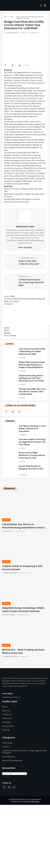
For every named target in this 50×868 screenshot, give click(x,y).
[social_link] (6, 412)
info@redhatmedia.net (11, 697)
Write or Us (7, 718)
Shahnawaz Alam (12, 33)
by (22, 358)
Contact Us (7, 715)
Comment (9, 304)
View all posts (25, 247)
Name (7, 328)
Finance (12, 17)
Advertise (6, 722)
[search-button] (41, 5)
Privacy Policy (8, 726)
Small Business (9, 757)
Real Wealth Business (21, 799)
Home (6, 17)
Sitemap (6, 730)
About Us (6, 711)
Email (7, 330)
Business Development (12, 761)
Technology (7, 743)
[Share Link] (5, 65)
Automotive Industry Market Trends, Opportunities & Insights (25, 752)
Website (7, 333)
